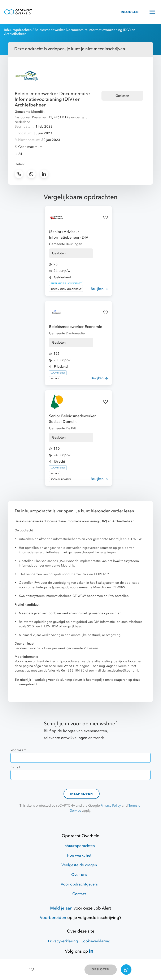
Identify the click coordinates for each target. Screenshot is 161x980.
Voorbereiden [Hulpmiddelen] (53, 918)
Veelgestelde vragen (79, 865)
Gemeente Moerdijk (30, 112)
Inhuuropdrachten (18, 30)
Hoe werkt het (79, 855)
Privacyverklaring (63, 941)
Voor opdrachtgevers (79, 884)
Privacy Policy (111, 806)
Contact (79, 894)
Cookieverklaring (95, 941)
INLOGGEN (130, 12)
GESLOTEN (101, 969)
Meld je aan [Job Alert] (61, 908)
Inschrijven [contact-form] (82, 794)
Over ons (79, 875)
